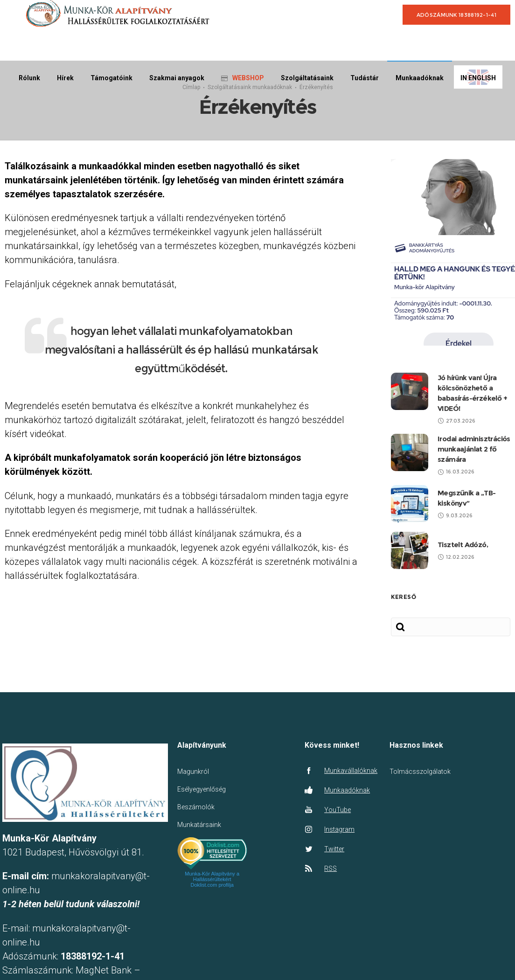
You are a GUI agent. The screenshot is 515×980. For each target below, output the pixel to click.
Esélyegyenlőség (202, 789)
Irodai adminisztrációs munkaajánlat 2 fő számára (474, 449)
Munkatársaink (199, 825)
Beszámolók (196, 807)
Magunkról (193, 771)
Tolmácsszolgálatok (420, 771)
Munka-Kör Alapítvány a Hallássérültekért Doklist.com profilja (212, 879)
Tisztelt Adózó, (463, 545)
